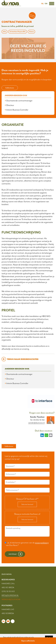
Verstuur (13, 554)
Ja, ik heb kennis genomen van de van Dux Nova (27, 544)
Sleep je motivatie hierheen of (27, 514)
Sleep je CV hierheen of (27, 499)
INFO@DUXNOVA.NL (10, 595)
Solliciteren (10, 88)
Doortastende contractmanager (19, 101)
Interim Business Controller (17, 110)
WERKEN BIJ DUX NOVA (11, 599)
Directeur (10, 105)
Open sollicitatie (28, 641)
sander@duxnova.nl (36, 423)
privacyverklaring (42, 543)
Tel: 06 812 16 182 (37, 420)
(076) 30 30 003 (8, 591)
